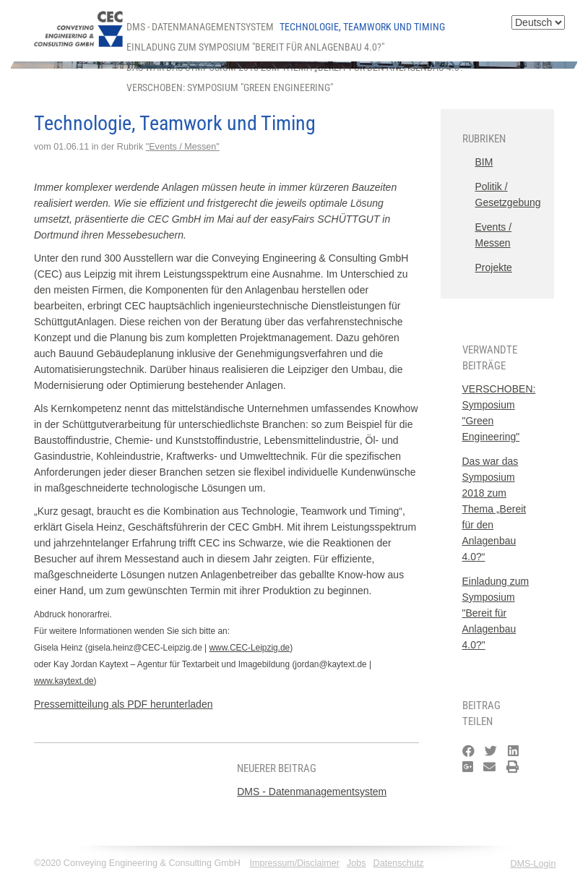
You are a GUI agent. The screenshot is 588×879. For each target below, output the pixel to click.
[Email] (489, 767)
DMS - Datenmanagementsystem (200, 27)
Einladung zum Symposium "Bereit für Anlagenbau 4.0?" (255, 47)
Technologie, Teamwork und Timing (362, 27)
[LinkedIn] (513, 751)
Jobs (356, 863)
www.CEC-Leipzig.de (250, 648)
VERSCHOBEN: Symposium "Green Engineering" (230, 87)
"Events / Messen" (183, 147)
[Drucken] (513, 767)
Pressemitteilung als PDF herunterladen (123, 704)
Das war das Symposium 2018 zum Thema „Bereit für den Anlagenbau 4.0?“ (494, 509)
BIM (484, 162)
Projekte (494, 267)
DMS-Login (533, 864)
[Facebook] (468, 751)
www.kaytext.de (64, 681)
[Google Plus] (468, 767)
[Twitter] (491, 751)
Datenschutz (399, 863)
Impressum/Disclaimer (294, 863)
